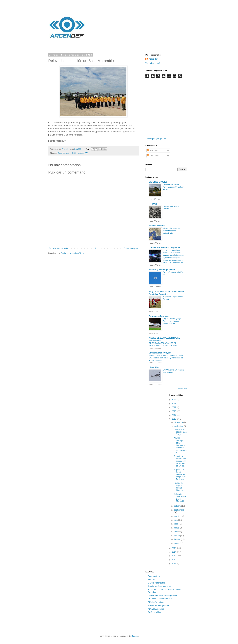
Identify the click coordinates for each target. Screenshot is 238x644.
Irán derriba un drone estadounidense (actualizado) (171, 231)
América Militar (154, 612)
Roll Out (153, 204)
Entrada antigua (131, 248)
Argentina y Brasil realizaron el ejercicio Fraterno (179, 474)
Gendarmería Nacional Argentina (162, 595)
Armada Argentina (156, 609)
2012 (174, 560)
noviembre (179, 426)
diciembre (179, 422)
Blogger (135, 636)
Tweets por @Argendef (156, 138)
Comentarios (154, 156)
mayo (177, 528)
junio (176, 524)
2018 (174, 411)
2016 (174, 419)
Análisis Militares (157, 226)
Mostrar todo (183, 388)
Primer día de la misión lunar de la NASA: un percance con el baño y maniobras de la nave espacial (166, 358)
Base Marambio (64, 153)
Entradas (152, 151)
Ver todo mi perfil (153, 63)
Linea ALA (154, 367)
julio (176, 520)
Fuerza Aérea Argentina (158, 605)
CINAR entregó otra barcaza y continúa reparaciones (180, 445)
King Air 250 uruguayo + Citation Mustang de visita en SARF (173, 321)
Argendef (153, 59)
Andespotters (154, 576)
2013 (174, 556)
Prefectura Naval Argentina (160, 599)
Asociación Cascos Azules (159, 586)
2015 (174, 548)
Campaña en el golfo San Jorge (180, 432)
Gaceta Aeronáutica (157, 583)
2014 (174, 552)
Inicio (96, 248)
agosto (177, 516)
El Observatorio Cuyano (160, 353)
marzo (177, 536)
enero (177, 543)
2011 (174, 564)
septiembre (179, 510)
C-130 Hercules (78, 153)
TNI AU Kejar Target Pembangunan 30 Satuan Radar (173, 187)
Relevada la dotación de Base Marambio (180, 498)
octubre (178, 506)
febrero (177, 539)
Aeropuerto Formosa (159, 316)
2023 (174, 404)
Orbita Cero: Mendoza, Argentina (164, 248)
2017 (174, 415)
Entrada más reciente (59, 248)
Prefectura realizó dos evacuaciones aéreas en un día (180, 461)
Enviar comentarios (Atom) (73, 253)
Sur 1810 (152, 580)
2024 (174, 400)
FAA (87, 153)
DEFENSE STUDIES (158, 182)
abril (176, 532)
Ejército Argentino (156, 602)
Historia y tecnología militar (162, 270)
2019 (174, 407)
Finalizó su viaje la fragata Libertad (178, 487)
